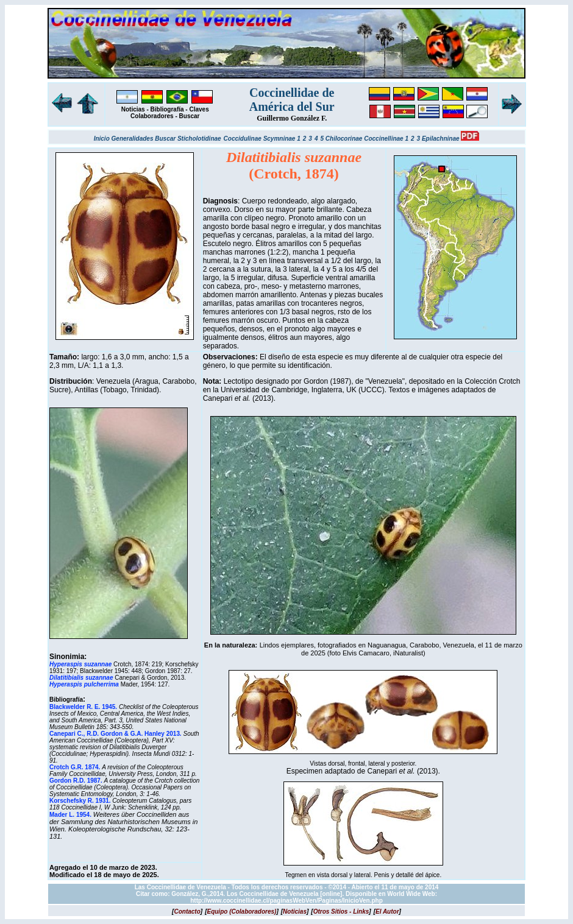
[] (187, 912)
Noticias (133, 109)
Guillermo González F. (292, 118)
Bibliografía (167, 109)
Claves (199, 109)
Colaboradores (152, 116)
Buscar (190, 116)
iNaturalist (408, 653)
